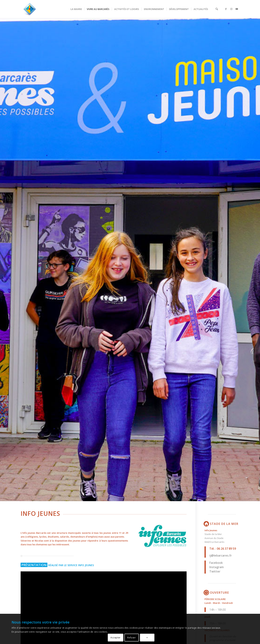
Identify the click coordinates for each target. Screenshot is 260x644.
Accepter (116, 638)
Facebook (216, 563)
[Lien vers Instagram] (231, 9)
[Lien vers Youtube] (237, 9)
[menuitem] (76, 9)
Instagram (217, 567)
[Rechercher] (217, 9)
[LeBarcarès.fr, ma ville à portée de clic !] (30, 9)
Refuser (132, 638)
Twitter (215, 571)
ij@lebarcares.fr (221, 555)
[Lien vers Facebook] (226, 9)
